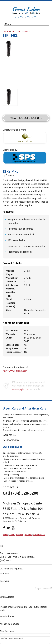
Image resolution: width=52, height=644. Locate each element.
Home (5, 535)
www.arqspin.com (20, 389)
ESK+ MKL (27, 31)
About (12, 535)
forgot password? (43, 588)
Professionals (39, 535)
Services (20, 535)
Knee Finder (16, 31)
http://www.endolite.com (15, 371)
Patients (6, 31)
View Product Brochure (26, 118)
